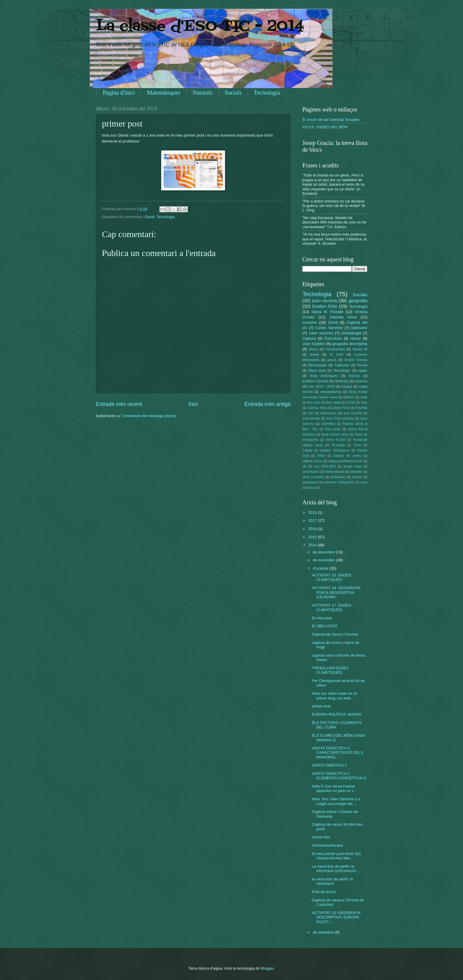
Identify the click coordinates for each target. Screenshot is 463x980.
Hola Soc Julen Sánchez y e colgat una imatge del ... (336, 801)
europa (347, 386)
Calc (364, 402)
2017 (313, 520)
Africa (313, 349)
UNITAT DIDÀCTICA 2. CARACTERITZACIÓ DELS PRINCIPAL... (338, 753)
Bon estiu (314, 402)
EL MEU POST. (325, 626)
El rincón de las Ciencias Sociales (331, 120)
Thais (357, 445)
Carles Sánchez (329, 328)
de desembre (324, 552)
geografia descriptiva (350, 344)
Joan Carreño (353, 413)
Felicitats (361, 408)
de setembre (324, 932)
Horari (356, 338)
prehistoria (338, 477)
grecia (332, 360)
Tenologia (338, 445)
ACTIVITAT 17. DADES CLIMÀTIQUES (331, 608)
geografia (358, 301)
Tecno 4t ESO (336, 440)
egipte (363, 370)
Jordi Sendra (311, 418)
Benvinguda (318, 365)
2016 (313, 529)
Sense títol (321, 837)
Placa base (317, 370)
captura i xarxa (312, 461)
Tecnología (358, 306)
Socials (233, 93)
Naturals (203, 93)
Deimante (359, 328)
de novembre (324, 560)
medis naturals (335, 472)
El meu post (322, 618)
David (150, 217)
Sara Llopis (333, 429)
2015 (313, 537)
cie (304, 466)
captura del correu (348, 456)
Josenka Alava (343, 317)
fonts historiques (324, 376)
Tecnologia (267, 93)
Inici (193, 404)
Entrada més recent (119, 404)
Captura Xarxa (317, 408)
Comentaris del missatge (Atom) (149, 416)
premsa (357, 477)
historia (354, 376)
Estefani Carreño (315, 381)
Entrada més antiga (268, 404)
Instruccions (328, 413)
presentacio (310, 482)
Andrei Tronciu (356, 360)
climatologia (351, 333)
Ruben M (360, 349)
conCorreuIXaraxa (327, 845)
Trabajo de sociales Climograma (326, 450)
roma (364, 482)
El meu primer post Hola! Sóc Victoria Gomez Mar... (336, 856)
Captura (309, 338)
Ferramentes (335, 349)
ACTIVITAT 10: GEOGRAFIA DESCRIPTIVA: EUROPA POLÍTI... (336, 917)
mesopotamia (331, 392)
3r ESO (337, 354)
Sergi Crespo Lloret (335, 434)
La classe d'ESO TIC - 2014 (200, 27)
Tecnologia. (342, 370)
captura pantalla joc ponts (345, 461)
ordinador (356, 472)
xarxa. (311, 488)
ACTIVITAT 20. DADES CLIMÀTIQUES (331, 577)
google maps (353, 466)
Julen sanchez (321, 333)
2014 (313, 545)
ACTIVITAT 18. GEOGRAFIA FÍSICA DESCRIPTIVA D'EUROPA (336, 592)
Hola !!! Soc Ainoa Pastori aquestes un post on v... (334, 788)
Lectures (310, 322)
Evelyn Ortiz (325, 306)
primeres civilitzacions (339, 482)
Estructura (333, 338)
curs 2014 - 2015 (321, 386)
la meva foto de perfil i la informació (332, 881)
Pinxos (362, 365)
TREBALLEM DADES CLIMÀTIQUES (330, 670)
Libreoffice (328, 424)
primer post (321, 706)
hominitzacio (311, 472)
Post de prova (323, 892)
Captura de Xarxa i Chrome (335, 634)
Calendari (342, 365)
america (361, 381)
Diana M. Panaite (327, 312)
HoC (311, 413)
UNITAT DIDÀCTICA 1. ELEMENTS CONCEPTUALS (339, 776)
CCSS (351, 402)
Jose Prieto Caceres (340, 418)
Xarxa (314, 354)
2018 (313, 512)
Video (321, 456)
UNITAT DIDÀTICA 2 (329, 765)
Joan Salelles (314, 344)
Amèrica (349, 397)
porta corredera (313, 477)
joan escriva (325, 301)
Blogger (267, 968)
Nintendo (342, 381)
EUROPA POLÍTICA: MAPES (336, 714)
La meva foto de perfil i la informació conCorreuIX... (336, 869)
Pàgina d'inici (119, 93)
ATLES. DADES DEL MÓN (325, 127)
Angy (364, 397)
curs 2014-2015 (325, 466)
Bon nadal (334, 402)
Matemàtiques (164, 93)
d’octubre (321, 568)
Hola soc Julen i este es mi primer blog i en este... (334, 696)
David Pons (341, 408)
